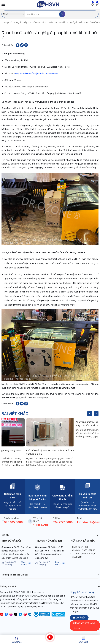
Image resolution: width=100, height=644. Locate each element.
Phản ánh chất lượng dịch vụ (84, 626)
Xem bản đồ (26, 563)
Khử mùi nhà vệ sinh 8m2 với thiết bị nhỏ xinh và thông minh (50, 452)
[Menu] (17, 640)
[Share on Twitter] (22, 45)
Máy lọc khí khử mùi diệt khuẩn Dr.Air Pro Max (37, 73)
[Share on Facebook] (18, 45)
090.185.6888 (13, 522)
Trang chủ (7, 22)
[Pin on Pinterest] (26, 45)
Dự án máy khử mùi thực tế (30, 22)
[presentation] (90, 414)
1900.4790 (40, 525)
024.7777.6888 (63, 522)
